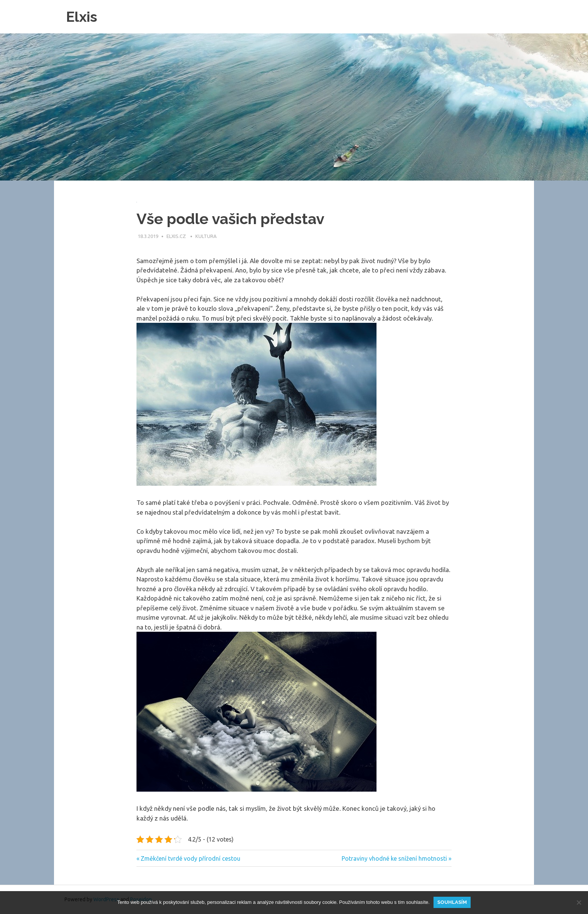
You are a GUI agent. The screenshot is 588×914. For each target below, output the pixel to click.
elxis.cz (177, 236)
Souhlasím (452, 902)
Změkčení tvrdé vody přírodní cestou (190, 858)
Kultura (206, 236)
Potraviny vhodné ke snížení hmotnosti (394, 858)
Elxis (82, 17)
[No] (579, 902)
